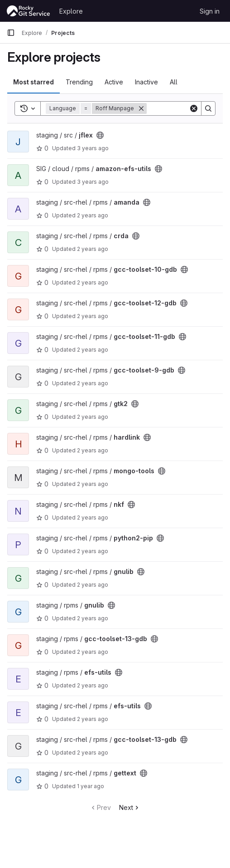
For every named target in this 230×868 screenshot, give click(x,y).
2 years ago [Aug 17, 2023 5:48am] (93, 517)
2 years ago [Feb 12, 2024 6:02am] (93, 585)
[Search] (208, 108)
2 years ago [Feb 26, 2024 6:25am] (93, 618)
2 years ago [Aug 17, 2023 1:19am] (93, 282)
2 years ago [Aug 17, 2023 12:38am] (93, 249)
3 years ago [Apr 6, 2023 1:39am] (93, 182)
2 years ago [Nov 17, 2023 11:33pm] (93, 551)
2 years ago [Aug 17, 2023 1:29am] (93, 350)
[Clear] (194, 108)
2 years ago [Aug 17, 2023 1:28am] (93, 316)
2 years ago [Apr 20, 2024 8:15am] (93, 685)
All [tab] (174, 82)
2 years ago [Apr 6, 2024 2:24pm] (93, 652)
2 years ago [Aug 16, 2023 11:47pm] (93, 215)
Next (130, 807)
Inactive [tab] (146, 82)
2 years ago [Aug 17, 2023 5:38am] (93, 484)
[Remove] (141, 108)
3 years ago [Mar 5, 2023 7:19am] (93, 148)
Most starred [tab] (34, 82)
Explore (71, 11)
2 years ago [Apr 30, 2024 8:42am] (93, 719)
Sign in (210, 11)
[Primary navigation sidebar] (11, 33)
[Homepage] (29, 11)
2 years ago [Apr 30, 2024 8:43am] (93, 753)
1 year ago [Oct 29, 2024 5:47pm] (91, 786)
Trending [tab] (79, 82)
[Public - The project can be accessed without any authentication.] (100, 135)
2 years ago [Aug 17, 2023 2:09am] (93, 417)
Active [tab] (114, 82)
